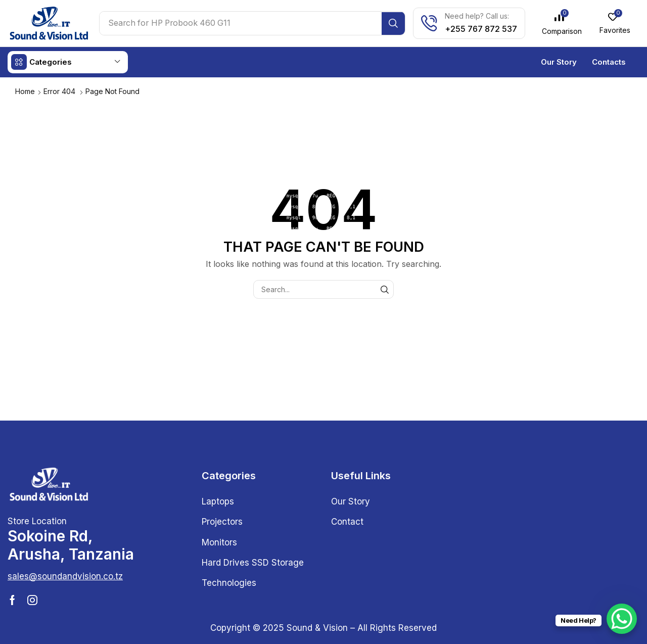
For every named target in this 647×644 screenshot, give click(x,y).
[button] (563, 23)
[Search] (395, 23)
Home (25, 91)
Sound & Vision (317, 627)
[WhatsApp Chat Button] (622, 619)
